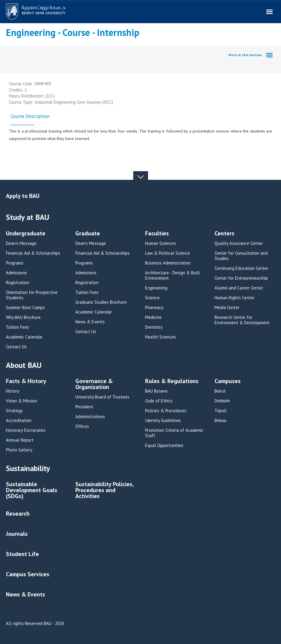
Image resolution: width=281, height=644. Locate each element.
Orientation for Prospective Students (32, 295)
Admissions (16, 273)
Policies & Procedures (166, 411)
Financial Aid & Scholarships (33, 253)
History (13, 391)
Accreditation (19, 421)
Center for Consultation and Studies (241, 256)
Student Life (22, 554)
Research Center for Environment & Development (242, 320)
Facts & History (26, 381)
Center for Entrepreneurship (241, 278)
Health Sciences (161, 337)
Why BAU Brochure (23, 317)
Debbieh (222, 401)
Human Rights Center (235, 298)
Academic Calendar (24, 337)
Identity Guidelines (163, 421)
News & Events (90, 322)
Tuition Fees (18, 327)
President (84, 407)
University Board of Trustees (102, 397)
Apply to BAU (23, 196)
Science (152, 298)
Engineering (156, 288)
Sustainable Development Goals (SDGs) (32, 491)
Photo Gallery (19, 450)
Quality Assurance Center (239, 243)
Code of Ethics (159, 401)
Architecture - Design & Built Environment (173, 275)
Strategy (14, 411)
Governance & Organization (94, 384)
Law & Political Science (168, 253)
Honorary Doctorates (26, 430)
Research (18, 514)
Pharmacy (154, 308)
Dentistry (154, 327)
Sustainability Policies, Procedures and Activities (104, 491)
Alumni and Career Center (239, 288)
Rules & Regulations (172, 381)
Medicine (153, 317)
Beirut (220, 391)
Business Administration (168, 263)
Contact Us (16, 347)
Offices (82, 426)
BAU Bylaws (156, 391)
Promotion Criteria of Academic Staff (174, 433)
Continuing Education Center (241, 268)
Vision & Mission (22, 401)
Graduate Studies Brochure (101, 302)
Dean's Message (21, 243)
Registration (18, 283)
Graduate (88, 234)
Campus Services (28, 574)
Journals (17, 534)
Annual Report (20, 440)
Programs (15, 263)
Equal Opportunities (164, 445)
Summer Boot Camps (25, 308)
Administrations (90, 417)
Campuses (228, 381)
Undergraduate (26, 234)
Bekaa (220, 421)
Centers (224, 234)
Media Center (227, 308)
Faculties (157, 234)
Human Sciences (161, 243)
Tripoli (220, 411)
